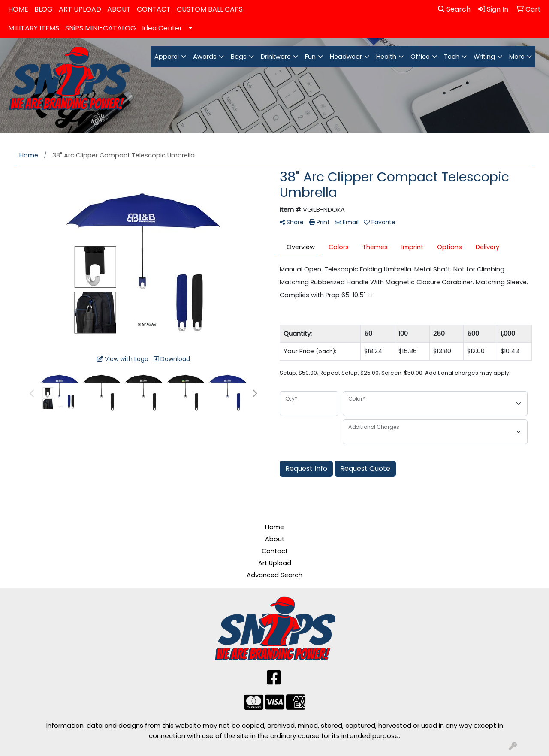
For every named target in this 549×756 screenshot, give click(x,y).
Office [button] (420, 57)
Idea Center (162, 28)
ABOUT (119, 9)
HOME (18, 9)
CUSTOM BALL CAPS (210, 9)
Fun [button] (310, 57)
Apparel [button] (167, 57)
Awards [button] (205, 57)
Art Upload (275, 563)
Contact (275, 551)
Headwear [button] (346, 57)
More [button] (517, 57)
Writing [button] (484, 57)
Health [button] (386, 57)
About (275, 539)
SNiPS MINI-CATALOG (101, 28)
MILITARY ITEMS (34, 28)
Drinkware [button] (276, 57)
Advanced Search (274, 575)
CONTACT (154, 9)
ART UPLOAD (80, 9)
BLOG (44, 9)
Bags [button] (239, 57)
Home (274, 527)
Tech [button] (452, 57)
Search (454, 9)
